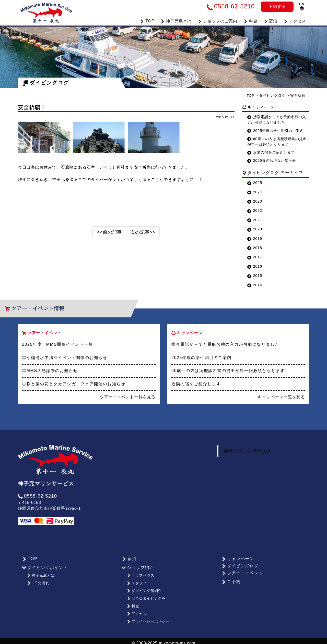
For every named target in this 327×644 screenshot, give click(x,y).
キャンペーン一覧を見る (281, 397)
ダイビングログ (46, 83)
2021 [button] (255, 220)
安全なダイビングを (146, 596)
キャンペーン (237, 558)
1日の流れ (38, 582)
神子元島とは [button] (176, 20)
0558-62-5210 (37, 496)
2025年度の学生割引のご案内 (276, 130)
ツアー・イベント (242, 573)
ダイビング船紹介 (144, 589)
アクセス (295, 20)
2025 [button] (255, 183)
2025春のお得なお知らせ (272, 160)
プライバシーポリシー (148, 617)
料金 (250, 20)
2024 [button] (255, 192)
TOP (147, 20)
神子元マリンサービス (248, 451)
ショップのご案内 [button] (218, 20)
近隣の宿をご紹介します (271, 152)
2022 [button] (255, 210)
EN (302, 6)
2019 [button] (255, 238)
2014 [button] (255, 285)
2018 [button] (255, 247)
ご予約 (231, 582)
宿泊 (271, 20)
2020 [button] (255, 229)
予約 (277, 7)
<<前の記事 (109, 234)
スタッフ (136, 582)
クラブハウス (140, 575)
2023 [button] (255, 201)
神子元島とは (41, 575)
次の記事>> (143, 234)
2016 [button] (255, 266)
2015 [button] (255, 276)
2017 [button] (255, 257)
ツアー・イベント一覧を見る (128, 397)
